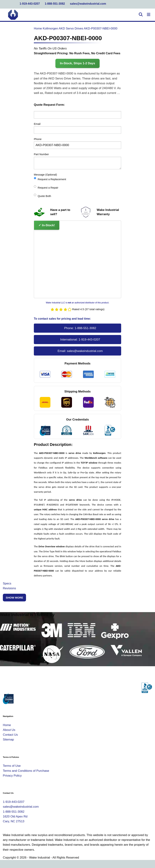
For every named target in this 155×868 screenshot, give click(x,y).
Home (38, 28)
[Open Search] (141, 15)
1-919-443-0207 (30, 4)
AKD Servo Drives (71, 28)
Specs (7, 583)
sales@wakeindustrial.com (88, 4)
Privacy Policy (12, 776)
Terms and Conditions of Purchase (26, 771)
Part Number (41, 154)
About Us (9, 730)
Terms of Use (12, 766)
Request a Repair (46, 187)
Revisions (9, 588)
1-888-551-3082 (55, 4)
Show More (14, 598)
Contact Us (10, 735)
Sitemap (8, 740)
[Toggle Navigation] (149, 15)
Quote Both (42, 196)
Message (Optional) (45, 175)
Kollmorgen (50, 28)
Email (37, 124)
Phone (38, 139)
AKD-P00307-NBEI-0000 (101, 28)
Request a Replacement (50, 179)
